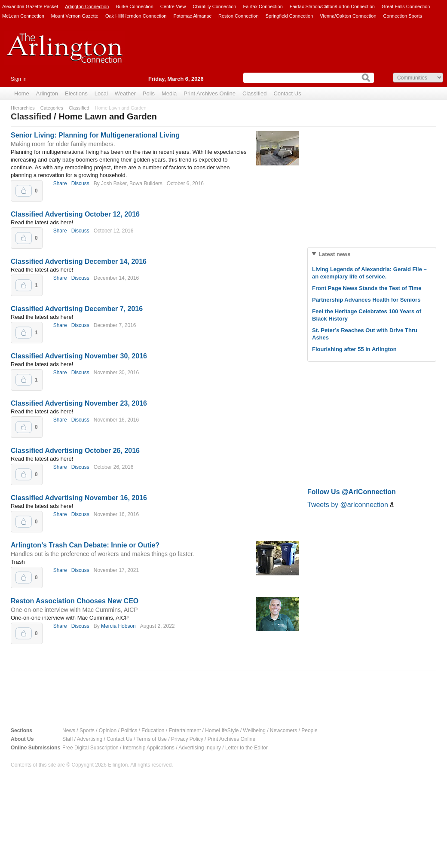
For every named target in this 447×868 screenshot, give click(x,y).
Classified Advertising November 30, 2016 (79, 356)
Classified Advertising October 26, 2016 (75, 451)
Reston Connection (239, 16)
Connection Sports (403, 16)
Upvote (24, 191)
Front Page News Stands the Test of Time (367, 288)
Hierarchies (23, 108)
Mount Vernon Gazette (75, 16)
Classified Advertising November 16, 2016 (79, 498)
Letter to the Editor (246, 748)
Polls (149, 93)
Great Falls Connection (406, 6)
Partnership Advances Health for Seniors (366, 300)
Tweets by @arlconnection (349, 505)
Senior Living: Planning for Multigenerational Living (95, 135)
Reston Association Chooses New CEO (75, 601)
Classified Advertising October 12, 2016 (75, 214)
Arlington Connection (87, 6)
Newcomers (283, 730)
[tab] (372, 254)
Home (22, 93)
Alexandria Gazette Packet (30, 6)
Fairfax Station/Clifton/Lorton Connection (332, 6)
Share (60, 183)
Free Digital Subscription (90, 748)
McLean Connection (23, 16)
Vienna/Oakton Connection (348, 16)
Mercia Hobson (118, 626)
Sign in (19, 79)
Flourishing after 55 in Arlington (354, 349)
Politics (129, 730)
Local (101, 93)
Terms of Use (152, 739)
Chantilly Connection (215, 6)
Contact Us (287, 93)
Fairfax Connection (263, 6)
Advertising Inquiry (200, 748)
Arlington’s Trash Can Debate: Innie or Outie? (85, 545)
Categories (52, 108)
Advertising (90, 739)
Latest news (334, 254)
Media (169, 93)
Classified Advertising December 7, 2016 (77, 309)
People (309, 730)
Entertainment (185, 730)
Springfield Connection (289, 16)
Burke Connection (134, 6)
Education (153, 730)
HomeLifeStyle (222, 730)
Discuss (80, 183)
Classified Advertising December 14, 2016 (79, 261)
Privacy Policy (187, 739)
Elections (76, 93)
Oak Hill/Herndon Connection (136, 16)
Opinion (108, 730)
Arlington (47, 93)
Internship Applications (149, 748)
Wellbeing (254, 730)
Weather (125, 93)
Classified (254, 93)
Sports (87, 730)
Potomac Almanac (192, 16)
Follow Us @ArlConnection (352, 492)
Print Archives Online (210, 93)
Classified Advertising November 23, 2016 (79, 403)
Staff (67, 739)
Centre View (173, 6)
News (69, 730)
